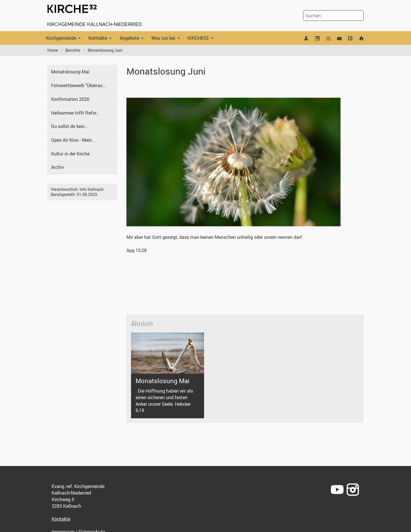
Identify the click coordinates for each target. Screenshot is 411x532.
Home (53, 50)
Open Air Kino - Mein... (73, 140)
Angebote (129, 38)
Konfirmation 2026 (70, 99)
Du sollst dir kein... (70, 126)
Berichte (73, 50)
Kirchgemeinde (61, 38)
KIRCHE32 (198, 38)
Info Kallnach (92, 189)
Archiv (58, 167)
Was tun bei (163, 38)
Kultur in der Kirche (70, 154)
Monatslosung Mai (70, 72)
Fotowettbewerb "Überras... (78, 85)
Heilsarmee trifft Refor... (75, 113)
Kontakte (98, 38)
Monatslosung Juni (105, 50)
